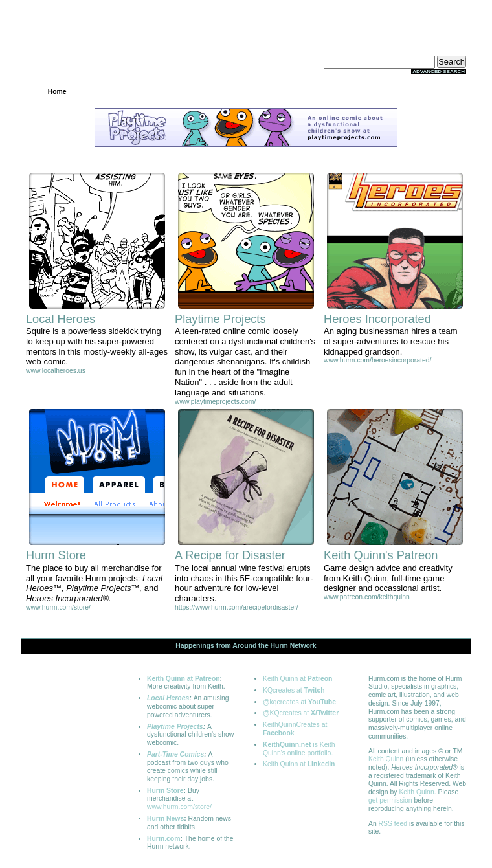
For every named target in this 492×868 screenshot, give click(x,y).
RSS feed (393, 824)
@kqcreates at (299, 702)
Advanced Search (439, 72)
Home (57, 92)
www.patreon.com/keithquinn (367, 597)
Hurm (279, 646)
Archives (183, 92)
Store (309, 92)
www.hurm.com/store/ (58, 607)
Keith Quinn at (297, 679)
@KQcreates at (301, 713)
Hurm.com (163, 839)
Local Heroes (168, 698)
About (434, 92)
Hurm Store (165, 791)
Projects (120, 92)
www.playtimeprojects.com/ (215, 402)
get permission (390, 800)
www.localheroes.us (56, 371)
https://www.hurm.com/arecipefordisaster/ (237, 607)
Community (246, 92)
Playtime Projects (175, 727)
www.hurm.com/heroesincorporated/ (377, 360)
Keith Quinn (386, 759)
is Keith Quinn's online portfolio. (299, 749)
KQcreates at (294, 690)
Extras (372, 92)
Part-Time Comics (175, 754)
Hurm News (165, 818)
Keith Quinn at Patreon (184, 679)
